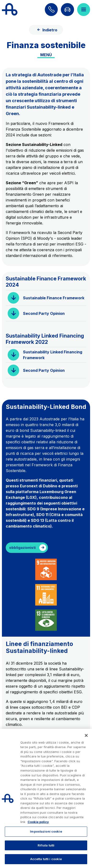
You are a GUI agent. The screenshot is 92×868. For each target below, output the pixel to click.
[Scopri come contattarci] (51, 10)
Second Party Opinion (44, 313)
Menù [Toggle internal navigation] (46, 55)
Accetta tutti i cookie (46, 859)
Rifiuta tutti (46, 845)
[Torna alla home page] (10, 10)
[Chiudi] (86, 735)
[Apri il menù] (84, 10)
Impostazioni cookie (46, 831)
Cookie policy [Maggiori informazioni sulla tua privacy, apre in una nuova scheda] (38, 822)
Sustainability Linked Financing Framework (53, 355)
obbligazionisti (22, 548)
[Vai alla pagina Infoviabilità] (67, 10)
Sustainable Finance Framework (54, 298)
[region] (46, 798)
